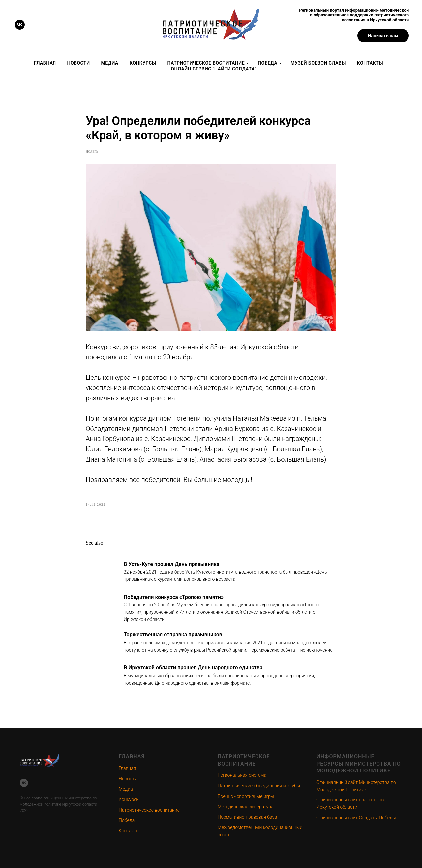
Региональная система (242, 775)
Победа (268, 63)
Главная (45, 63)
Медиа (110, 63)
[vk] (20, 25)
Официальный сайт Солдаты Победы (356, 818)
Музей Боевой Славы (318, 63)
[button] (383, 36)
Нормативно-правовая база (247, 817)
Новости (79, 63)
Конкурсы (143, 63)
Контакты (370, 63)
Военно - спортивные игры (246, 796)
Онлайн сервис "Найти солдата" (213, 69)
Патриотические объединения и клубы (259, 786)
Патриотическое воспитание (206, 63)
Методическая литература (245, 807)
